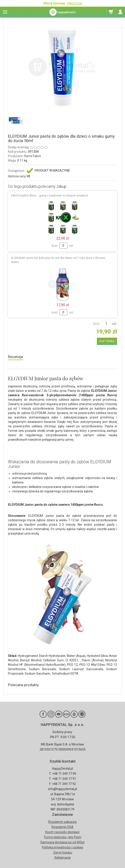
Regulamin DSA (62, 827)
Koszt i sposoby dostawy (62, 832)
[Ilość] (106, 324)
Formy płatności (55, 837)
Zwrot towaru (63, 852)
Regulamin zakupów (62, 822)
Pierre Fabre (32, 156)
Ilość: (97, 324)
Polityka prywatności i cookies (62, 847)
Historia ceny (19, 176)
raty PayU (74, 837)
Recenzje (15, 357)
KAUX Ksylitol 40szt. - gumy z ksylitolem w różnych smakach (50, 195)
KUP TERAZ (107, 341)
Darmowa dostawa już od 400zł (62, 842)
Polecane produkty (23, 685)
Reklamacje (63, 858)
